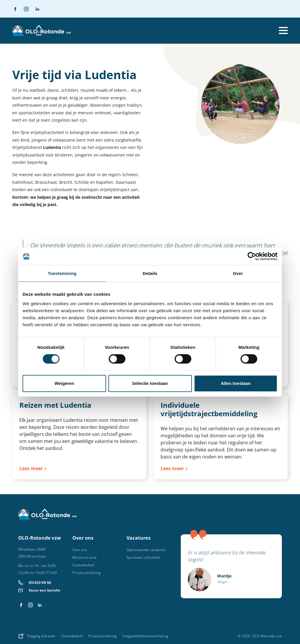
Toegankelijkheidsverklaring (145, 636)
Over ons (80, 550)
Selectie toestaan (150, 383)
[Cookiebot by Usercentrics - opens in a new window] (252, 256)
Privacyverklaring (86, 573)
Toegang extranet (37, 636)
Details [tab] (150, 273)
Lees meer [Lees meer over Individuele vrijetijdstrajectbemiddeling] (172, 468)
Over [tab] (238, 273)
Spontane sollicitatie (143, 557)
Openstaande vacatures (146, 550)
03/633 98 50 (40, 583)
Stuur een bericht (44, 590)
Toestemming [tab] (62, 273)
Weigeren (64, 383)
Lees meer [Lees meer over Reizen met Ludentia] (31, 468)
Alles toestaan (236, 383)
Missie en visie (85, 557)
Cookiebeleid (83, 565)
